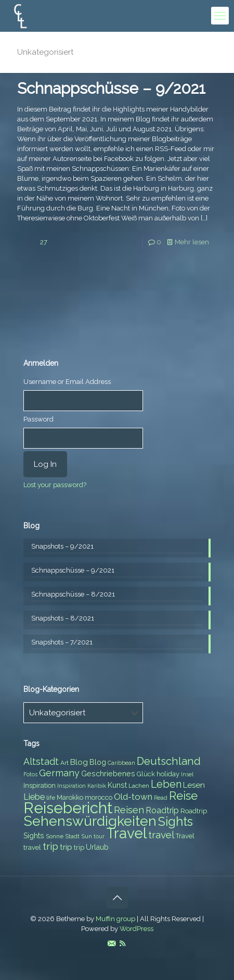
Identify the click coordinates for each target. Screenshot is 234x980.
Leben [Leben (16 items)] (166, 784)
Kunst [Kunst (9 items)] (117, 785)
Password (38, 419)
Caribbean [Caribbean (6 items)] (121, 763)
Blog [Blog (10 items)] (79, 762)
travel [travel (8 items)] (32, 847)
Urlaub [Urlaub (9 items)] (97, 847)
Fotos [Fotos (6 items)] (30, 774)
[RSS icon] (122, 944)
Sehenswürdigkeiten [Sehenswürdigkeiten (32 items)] (90, 821)
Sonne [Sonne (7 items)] (55, 836)
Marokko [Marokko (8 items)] (70, 797)
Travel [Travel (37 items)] (126, 833)
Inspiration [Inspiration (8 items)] (40, 785)
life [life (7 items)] (51, 798)
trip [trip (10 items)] (66, 847)
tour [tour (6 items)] (99, 836)
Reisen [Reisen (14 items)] (129, 810)
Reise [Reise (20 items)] (183, 796)
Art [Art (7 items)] (64, 763)
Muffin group (115, 919)
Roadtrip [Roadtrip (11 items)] (162, 810)
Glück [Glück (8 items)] (146, 774)
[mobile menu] (220, 16)
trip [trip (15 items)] (50, 846)
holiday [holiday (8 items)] (168, 774)
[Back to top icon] (117, 898)
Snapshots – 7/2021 (62, 642)
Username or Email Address (67, 382)
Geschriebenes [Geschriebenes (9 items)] (108, 774)
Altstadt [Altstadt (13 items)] (41, 761)
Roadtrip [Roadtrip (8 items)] (194, 811)
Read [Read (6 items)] (161, 798)
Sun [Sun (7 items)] (87, 836)
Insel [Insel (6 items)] (187, 774)
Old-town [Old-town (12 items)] (133, 797)
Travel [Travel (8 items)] (185, 836)
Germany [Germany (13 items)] (59, 773)
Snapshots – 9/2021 (62, 546)
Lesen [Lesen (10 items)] (194, 785)
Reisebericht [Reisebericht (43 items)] (68, 808)
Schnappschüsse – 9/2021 (111, 88)
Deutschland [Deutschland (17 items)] (169, 761)
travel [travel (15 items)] (161, 835)
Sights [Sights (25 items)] (175, 822)
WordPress (136, 929)
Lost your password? (55, 485)
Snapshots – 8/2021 (63, 618)
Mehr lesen (192, 242)
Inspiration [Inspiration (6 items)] (71, 786)
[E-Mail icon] (112, 944)
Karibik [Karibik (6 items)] (97, 786)
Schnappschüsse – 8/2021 (73, 594)
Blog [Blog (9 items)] (98, 762)
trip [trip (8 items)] (79, 847)
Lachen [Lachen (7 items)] (139, 786)
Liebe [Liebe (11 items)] (34, 797)
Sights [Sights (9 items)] (34, 836)
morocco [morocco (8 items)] (99, 797)
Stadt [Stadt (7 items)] (72, 836)
